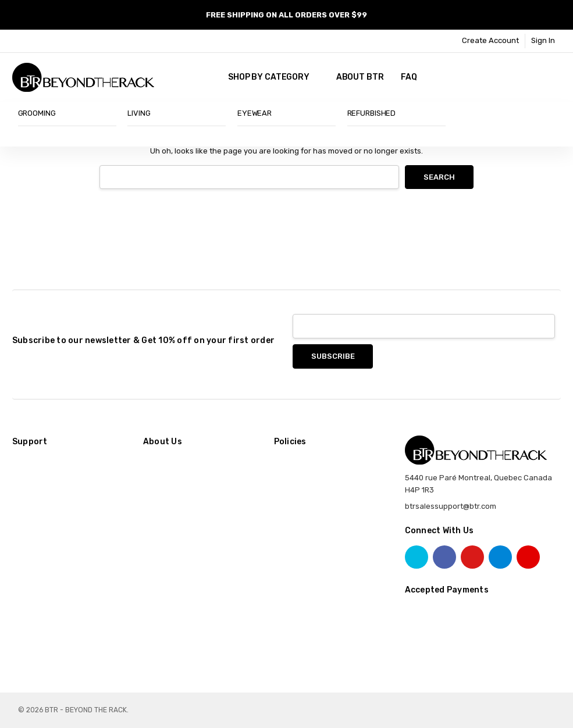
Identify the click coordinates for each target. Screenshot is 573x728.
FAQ (409, 77)
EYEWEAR (255, 113)
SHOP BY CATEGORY (273, 77)
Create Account (490, 40)
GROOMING (37, 113)
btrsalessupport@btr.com (451, 506)
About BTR (360, 77)
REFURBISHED (372, 113)
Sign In (543, 40)
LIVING (139, 113)
